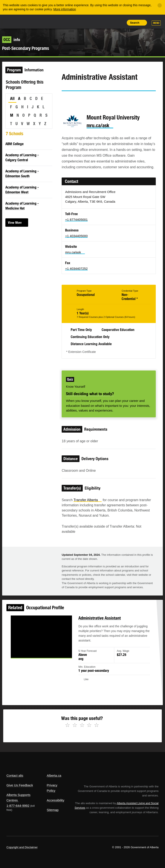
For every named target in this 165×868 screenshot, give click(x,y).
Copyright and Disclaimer (22, 847)
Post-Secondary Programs (26, 48)
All (12, 98)
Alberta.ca (54, 775)
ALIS (35, 21)
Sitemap (53, 810)
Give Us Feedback (20, 785)
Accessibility (56, 800)
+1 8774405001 (76, 220)
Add (100, 23)
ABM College (15, 144)
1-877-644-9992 (18, 806)
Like (110, 22)
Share (91, 23)
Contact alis (15, 775)
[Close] (160, 5)
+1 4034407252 (76, 269)
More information (65, 9)
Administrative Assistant (99, 619)
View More (15, 223)
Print (120, 23)
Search (135, 23)
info (11, 40)
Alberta (15, 21)
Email (102, 99)
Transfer (88, 500)
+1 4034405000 (76, 236)
